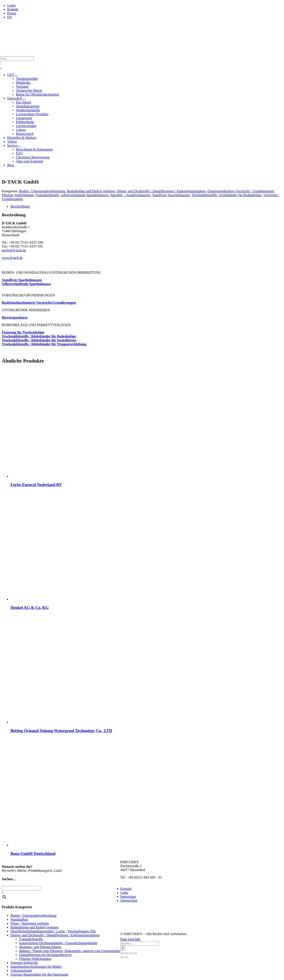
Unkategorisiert (21, 971)
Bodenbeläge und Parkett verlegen (91, 191)
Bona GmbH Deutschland (33, 854)
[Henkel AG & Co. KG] (65, 599)
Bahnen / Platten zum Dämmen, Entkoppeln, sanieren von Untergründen (70, 951)
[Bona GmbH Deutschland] (65, 845)
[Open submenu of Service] (19, 147)
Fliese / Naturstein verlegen (30, 923)
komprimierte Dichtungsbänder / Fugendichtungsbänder (58, 943)
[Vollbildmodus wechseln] (127, 953)
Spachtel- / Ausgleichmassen (130, 195)
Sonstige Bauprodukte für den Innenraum (39, 974)
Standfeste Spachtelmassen (171, 195)
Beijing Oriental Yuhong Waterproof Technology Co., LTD (61, 731)
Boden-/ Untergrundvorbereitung (42, 191)
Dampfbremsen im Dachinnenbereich (45, 955)
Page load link (130, 939)
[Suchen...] (140, 943)
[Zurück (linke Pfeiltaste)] (122, 957)
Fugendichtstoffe (47, 195)
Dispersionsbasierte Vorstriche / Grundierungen (241, 191)
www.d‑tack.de (12, 258)
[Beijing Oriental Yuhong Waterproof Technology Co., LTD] (65, 722)
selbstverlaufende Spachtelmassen (85, 195)
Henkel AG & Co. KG (30, 608)
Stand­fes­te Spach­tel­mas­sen (22, 280)
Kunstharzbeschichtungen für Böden (36, 967)
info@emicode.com (134, 881)
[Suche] (123, 948)
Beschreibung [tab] (20, 206)
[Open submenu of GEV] (16, 76)
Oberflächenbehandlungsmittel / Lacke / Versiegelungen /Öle (53, 931)
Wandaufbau (19, 919)
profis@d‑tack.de (14, 250)
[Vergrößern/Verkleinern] (122, 953)
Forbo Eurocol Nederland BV (36, 485)
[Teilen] (131, 953)
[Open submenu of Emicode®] (24, 100)
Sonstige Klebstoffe (24, 963)
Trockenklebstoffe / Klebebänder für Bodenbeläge (227, 195)
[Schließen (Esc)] (135, 953)
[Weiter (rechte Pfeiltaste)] (127, 957)
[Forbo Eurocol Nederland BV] (65, 476)
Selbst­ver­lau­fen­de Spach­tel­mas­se (26, 284)
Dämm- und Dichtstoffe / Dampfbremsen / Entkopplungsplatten (161, 191)
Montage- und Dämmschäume (40, 947)
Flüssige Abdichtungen (18, 195)
